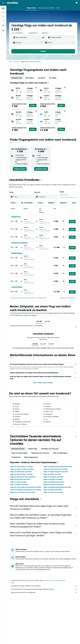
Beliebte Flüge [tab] (33, 449)
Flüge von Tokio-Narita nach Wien (21, 472)
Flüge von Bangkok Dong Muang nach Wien (57, 487)
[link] (20, 169)
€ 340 (15, 29)
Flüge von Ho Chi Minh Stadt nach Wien (23, 492)
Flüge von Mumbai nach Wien (53, 490)
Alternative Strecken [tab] (18, 449)
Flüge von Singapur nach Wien (53, 479)
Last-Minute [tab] (41, 78)
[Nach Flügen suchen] (3, 8)
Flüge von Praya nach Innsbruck (54, 485)
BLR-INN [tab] (47, 321)
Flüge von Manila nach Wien (52, 474)
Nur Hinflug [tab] (53, 78)
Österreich (16, 62)
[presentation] (21, 29)
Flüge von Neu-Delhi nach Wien (20, 479)
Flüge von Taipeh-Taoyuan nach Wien (22, 469)
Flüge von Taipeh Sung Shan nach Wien (56, 472)
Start (10, 62)
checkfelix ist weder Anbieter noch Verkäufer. (44, 586)
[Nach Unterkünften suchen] (3, 12)
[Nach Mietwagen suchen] (3, 16)
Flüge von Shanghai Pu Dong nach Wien (23, 477)
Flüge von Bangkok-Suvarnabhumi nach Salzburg (26, 490)
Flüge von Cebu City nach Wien (53, 492)
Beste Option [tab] (30, 78)
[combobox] (46, 33)
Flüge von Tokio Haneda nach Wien (21, 474)
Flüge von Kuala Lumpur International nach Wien (26, 487)
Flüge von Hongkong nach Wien (54, 482)
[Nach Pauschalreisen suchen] (3, 20)
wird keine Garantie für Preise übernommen (54, 581)
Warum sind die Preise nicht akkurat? (44, 593)
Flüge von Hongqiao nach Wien (53, 477)
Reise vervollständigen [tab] (60, 453)
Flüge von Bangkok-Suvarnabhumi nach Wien (58, 467)
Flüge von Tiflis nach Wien (18, 482)
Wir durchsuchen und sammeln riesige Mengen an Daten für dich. (44, 589)
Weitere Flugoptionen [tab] (31, 457)
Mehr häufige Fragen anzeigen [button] (43, 383)
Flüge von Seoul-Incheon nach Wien (22, 467)
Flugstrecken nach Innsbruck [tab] (40, 453)
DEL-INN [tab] (39, 321)
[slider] (78, 197)
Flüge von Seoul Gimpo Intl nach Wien (56, 469)
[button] (3, 3)
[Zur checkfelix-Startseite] (12, 3)
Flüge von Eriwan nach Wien (19, 485)
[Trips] (3, 25)
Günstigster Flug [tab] (17, 78)
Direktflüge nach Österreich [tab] (50, 449)
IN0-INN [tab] (35, 344)
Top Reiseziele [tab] (16, 457)
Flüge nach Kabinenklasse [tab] (19, 453)
